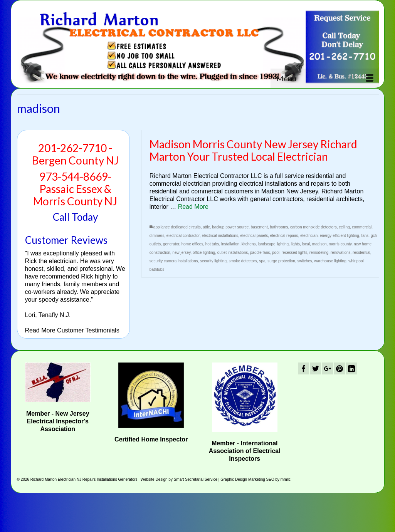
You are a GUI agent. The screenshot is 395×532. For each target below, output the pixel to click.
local (306, 244)
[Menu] (325, 78)
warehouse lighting (330, 261)
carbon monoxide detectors (313, 227)
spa (262, 261)
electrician (309, 236)
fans (365, 236)
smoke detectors (243, 261)
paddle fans (260, 253)
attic (206, 227)
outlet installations (233, 253)
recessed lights (295, 253)
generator (171, 244)
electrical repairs (284, 236)
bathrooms (279, 227)
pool (276, 253)
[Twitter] (316, 368)
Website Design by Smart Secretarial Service (179, 479)
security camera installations (174, 261)
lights (295, 244)
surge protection (281, 261)
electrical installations (220, 236)
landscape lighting (273, 244)
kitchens (249, 244)
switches (304, 261)
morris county (340, 244)
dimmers (157, 236)
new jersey (181, 253)
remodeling (319, 253)
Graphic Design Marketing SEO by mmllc (255, 479)
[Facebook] (304, 368)
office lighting (204, 253)
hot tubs (212, 244)
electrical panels (254, 236)
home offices (192, 244)
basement (259, 227)
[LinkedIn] (351, 368)
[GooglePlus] (328, 368)
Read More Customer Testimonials (72, 330)
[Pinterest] (340, 368)
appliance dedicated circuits (177, 227)
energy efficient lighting (340, 236)
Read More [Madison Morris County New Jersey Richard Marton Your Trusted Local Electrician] (193, 207)
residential (361, 253)
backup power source (230, 227)
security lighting (213, 261)
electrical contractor (183, 236)
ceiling (344, 227)
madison (319, 244)
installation (230, 244)
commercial (362, 227)
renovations (341, 253)
